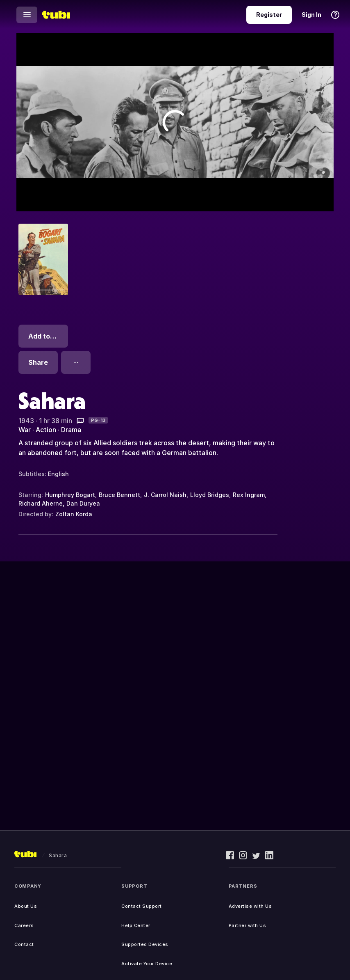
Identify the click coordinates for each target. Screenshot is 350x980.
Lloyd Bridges (210, 495)
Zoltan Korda (74, 514)
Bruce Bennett (119, 495)
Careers (24, 925)
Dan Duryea (83, 503)
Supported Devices (145, 944)
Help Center (136, 925)
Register (269, 15)
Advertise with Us (250, 906)
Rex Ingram (249, 495)
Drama (71, 430)
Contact (24, 944)
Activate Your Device (147, 964)
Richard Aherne (41, 503)
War (25, 430)
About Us (26, 906)
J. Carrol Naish (165, 495)
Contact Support (142, 906)
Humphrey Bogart (70, 495)
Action (46, 430)
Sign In (311, 15)
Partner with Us (248, 925)
